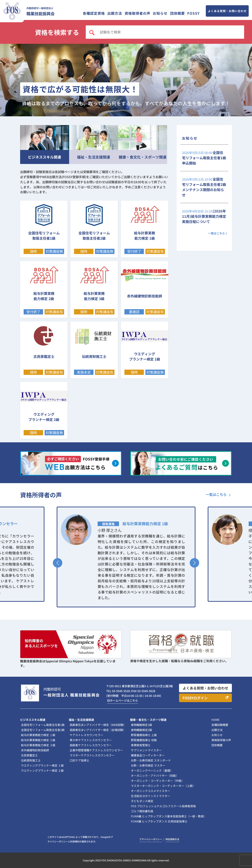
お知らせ (160, 13)
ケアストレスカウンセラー (86, 735)
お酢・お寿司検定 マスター (148, 765)
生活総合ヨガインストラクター (150, 796)
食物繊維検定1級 (141, 725)
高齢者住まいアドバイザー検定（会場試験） (98, 730)
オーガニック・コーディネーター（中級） (157, 781)
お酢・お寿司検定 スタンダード (151, 760)
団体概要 (177, 13)
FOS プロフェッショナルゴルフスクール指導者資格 (163, 806)
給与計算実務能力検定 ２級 (38, 740)
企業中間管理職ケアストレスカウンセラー (96, 750)
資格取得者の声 (137, 13)
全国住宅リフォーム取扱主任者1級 (43, 725)
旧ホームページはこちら (122, 700)
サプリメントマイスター (146, 750)
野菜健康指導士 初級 (144, 740)
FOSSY (193, 13)
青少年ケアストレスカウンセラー (91, 740)
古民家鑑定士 (29, 755)
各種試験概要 (220, 725)
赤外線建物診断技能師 (35, 750)
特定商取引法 (172, 839)
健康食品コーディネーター (148, 755)
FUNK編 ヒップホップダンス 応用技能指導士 (159, 821)
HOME (215, 720)
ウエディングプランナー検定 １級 (42, 765)
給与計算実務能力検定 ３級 (38, 745)
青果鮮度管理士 (141, 745)
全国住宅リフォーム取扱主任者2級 (43, 730)
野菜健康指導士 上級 (144, 735)
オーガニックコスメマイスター (150, 791)
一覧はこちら (216, 494)
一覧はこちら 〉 (218, 233)
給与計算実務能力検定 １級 (38, 735)
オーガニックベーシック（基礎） (152, 770)
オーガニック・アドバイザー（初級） (155, 776)
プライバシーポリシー (151, 839)
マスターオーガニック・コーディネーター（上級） (163, 786)
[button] (58, 563)
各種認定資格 (94, 13)
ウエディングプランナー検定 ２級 (42, 770)
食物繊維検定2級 (141, 730)
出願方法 (115, 13)
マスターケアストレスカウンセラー (92, 755)
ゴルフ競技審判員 (142, 811)
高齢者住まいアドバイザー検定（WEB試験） (98, 725)
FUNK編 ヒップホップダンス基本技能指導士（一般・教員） (169, 816)
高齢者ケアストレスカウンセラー (91, 745)
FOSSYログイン (195, 698)
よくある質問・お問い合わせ (227, 11)
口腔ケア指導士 (79, 760)
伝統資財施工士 (31, 760)
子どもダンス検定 (142, 801)
